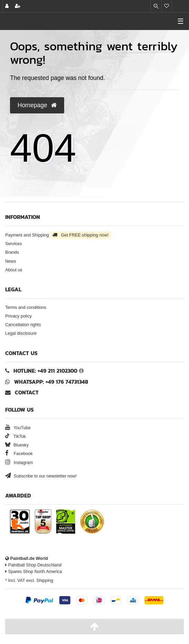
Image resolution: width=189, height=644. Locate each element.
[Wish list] (167, 6)
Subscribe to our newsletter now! (41, 476)
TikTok (16, 436)
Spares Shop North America (34, 572)
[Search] (156, 6)
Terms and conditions (26, 308)
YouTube (18, 428)
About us (14, 270)
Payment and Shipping (58, 235)
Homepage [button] (37, 105)
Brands (12, 252)
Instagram (19, 463)
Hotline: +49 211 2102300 (45, 371)
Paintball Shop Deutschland (33, 565)
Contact (22, 393)
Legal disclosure (21, 333)
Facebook (19, 454)
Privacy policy (18, 316)
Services (13, 244)
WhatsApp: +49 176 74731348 (51, 382)
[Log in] (7, 6)
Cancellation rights (23, 325)
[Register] (18, 6)
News (11, 261)
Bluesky (17, 445)
